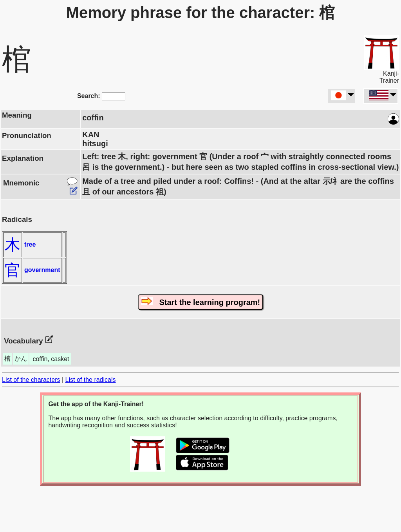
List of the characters (31, 380)
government (42, 270)
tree (30, 244)
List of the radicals (91, 380)
